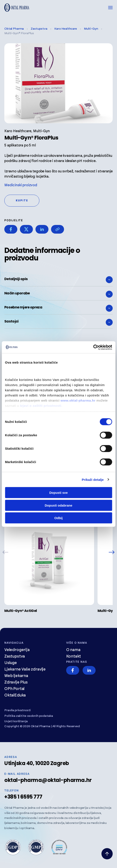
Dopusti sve (58, 493)
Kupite (22, 200)
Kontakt (74, 656)
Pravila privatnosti (18, 710)
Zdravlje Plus (16, 682)
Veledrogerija (17, 650)
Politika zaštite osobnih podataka (29, 716)
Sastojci (58, 322)
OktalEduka (15, 695)
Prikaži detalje (93, 479)
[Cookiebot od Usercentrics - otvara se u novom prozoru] (93, 347)
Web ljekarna (16, 676)
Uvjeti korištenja (16, 721)
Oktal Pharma (14, 29)
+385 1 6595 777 (23, 797)
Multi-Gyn (91, 29)
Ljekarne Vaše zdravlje (25, 669)
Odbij (58, 518)
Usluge (11, 663)
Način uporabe (58, 294)
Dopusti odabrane (59, 505)
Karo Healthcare (66, 29)
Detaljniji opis (58, 280)
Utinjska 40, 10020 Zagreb (37, 763)
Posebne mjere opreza (58, 308)
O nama (73, 650)
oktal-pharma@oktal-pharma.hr (48, 780)
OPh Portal (14, 689)
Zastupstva (39, 29)
